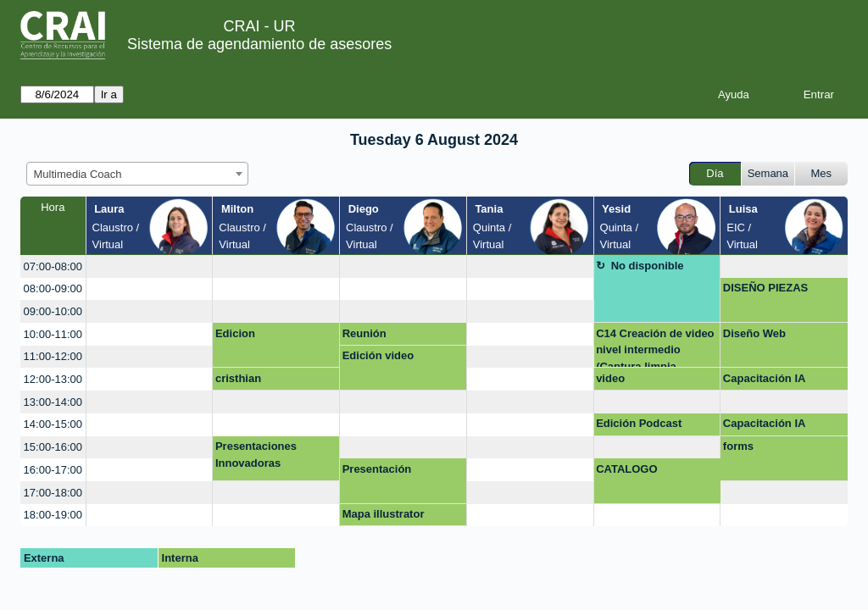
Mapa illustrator (384, 514)
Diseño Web (754, 333)
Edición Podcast (639, 423)
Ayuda (734, 94)
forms (738, 446)
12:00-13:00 (53, 379)
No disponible (648, 266)
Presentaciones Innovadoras (256, 455)
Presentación (377, 469)
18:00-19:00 (53, 515)
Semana (768, 173)
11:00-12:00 (53, 356)
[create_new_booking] (150, 266)
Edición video (378, 355)
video (610, 378)
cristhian (238, 378)
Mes (822, 173)
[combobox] (137, 174)
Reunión (364, 333)
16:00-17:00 (53, 470)
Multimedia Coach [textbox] (78, 174)
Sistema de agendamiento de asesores (259, 44)
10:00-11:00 (53, 334)
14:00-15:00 (53, 424)
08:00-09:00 (53, 288)
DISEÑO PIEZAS (765, 288)
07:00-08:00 (53, 266)
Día (715, 173)
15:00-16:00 (53, 447)
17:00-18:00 (53, 493)
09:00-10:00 (53, 311)
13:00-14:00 (53, 402)
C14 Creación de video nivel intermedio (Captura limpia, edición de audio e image (655, 348)
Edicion (235, 333)
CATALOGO (626, 469)
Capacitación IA (765, 378)
